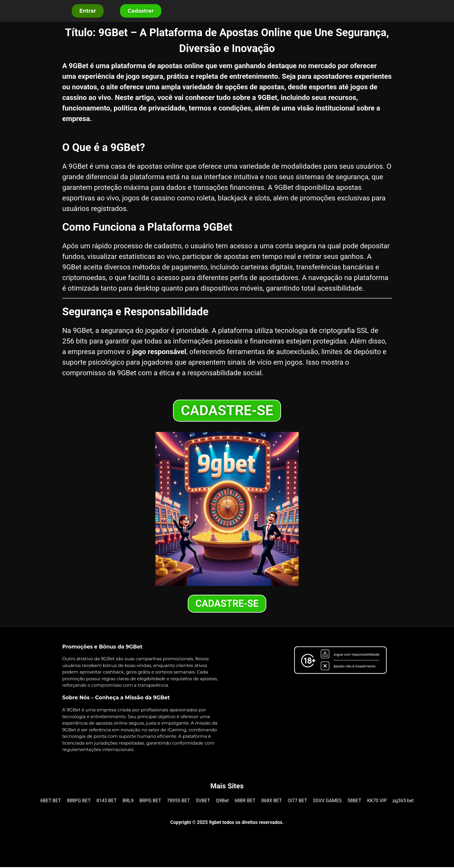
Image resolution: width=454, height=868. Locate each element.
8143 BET (107, 801)
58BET (354, 801)
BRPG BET (150, 801)
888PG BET (79, 801)
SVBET (203, 801)
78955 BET (179, 801)
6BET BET (51, 801)
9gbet (215, 823)
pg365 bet (403, 801)
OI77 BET (297, 801)
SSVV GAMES (327, 801)
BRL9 (128, 801)
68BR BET (245, 801)
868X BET (272, 801)
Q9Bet (222, 801)
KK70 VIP (377, 801)
